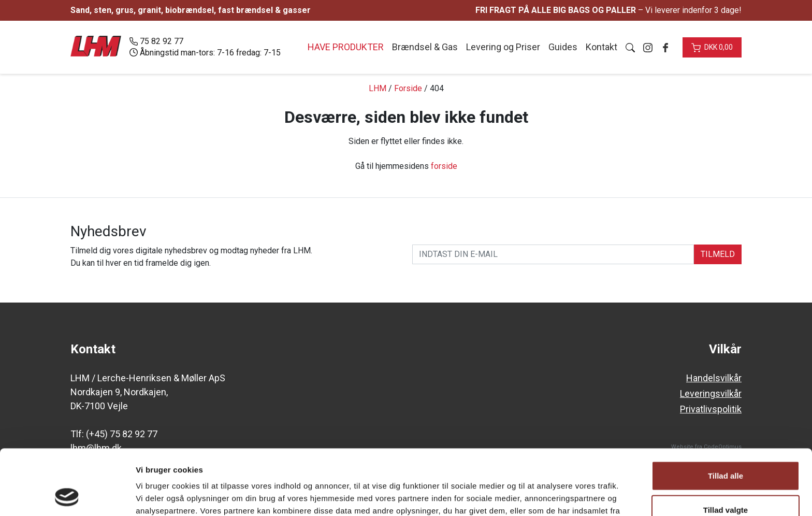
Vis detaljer (538, 496)
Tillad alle (726, 414)
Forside (408, 88)
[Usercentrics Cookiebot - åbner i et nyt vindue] (67, 496)
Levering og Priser (503, 47)
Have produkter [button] (346, 47)
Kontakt (601, 47)
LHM (378, 88)
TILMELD (718, 254)
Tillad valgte (726, 448)
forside (444, 166)
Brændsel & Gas (425, 47)
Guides (563, 47)
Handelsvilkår (714, 378)
